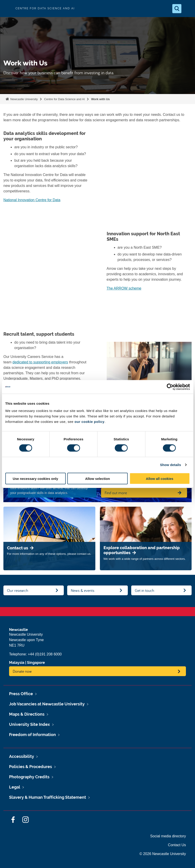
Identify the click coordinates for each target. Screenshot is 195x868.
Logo (7, 9)
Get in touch (144, 590)
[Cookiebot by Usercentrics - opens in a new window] (170, 387)
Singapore (36, 663)
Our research (18, 590)
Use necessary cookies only (35, 478)
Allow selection (97, 478)
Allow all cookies (160, 478)
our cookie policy (89, 421)
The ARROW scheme (124, 288)
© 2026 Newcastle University (163, 854)
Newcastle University (24, 99)
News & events (83, 590)
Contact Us (177, 845)
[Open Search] (177, 9)
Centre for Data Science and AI (64, 99)
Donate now (22, 671)
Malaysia (17, 663)
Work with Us (100, 99)
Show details (171, 465)
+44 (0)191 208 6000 (45, 654)
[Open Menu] (188, 9)
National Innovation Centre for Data (32, 200)
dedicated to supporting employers (40, 362)
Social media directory (168, 836)
